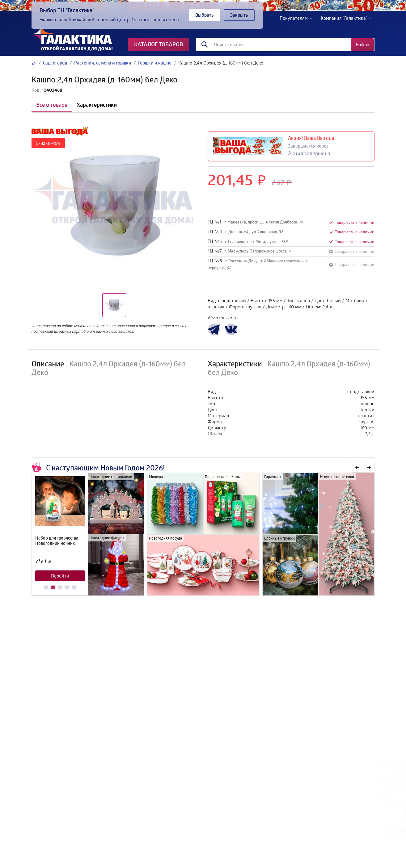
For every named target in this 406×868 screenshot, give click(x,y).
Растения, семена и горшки (103, 63)
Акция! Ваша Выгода (311, 138)
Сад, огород (55, 63)
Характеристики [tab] (97, 105)
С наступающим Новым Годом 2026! (98, 468)
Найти (362, 45)
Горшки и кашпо (155, 63)
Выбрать (205, 15)
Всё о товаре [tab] (52, 105)
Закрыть (239, 15)
